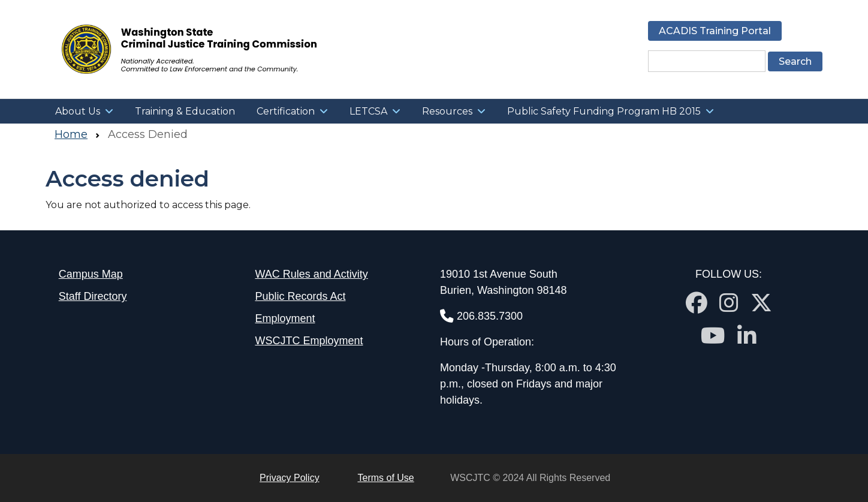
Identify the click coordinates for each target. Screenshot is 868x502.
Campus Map (91, 274)
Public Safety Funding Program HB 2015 (604, 111)
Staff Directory (93, 296)
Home (71, 134)
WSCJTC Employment (309, 341)
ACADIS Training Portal (715, 31)
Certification (286, 111)
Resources (447, 111)
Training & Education (185, 111)
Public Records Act (300, 296)
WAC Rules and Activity (311, 274)
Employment (285, 318)
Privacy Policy (290, 478)
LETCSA (368, 111)
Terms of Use (386, 478)
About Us (78, 111)
